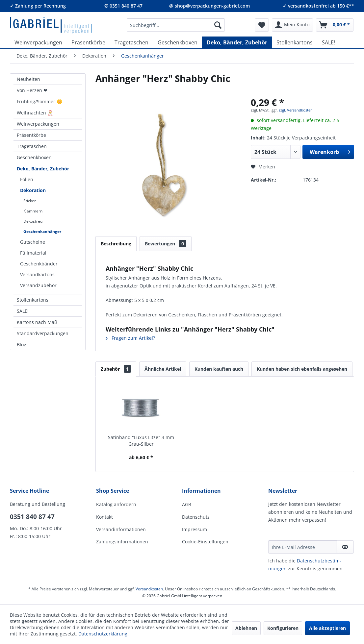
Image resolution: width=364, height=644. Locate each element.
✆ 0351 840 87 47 (123, 6)
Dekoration (33, 190)
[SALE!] (328, 42)
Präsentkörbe (31, 135)
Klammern (33, 211)
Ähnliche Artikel (163, 369)
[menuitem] (176, 25)
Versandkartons (37, 274)
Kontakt (104, 517)
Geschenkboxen (34, 157)
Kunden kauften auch (219, 369)
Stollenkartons (33, 300)
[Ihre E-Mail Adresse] (303, 547)
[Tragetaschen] (131, 42)
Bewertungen (166, 244)
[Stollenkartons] (295, 42)
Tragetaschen (32, 146)
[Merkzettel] (262, 25)
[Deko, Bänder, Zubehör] (237, 42)
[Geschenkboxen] (178, 42)
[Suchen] (218, 25)
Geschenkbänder (39, 264)
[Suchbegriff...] (176, 25)
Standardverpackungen (43, 333)
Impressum (195, 529)
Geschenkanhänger (42, 231)
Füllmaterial (33, 253)
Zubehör (116, 369)
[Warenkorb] (335, 25)
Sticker (30, 201)
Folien (27, 179)
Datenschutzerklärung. (104, 634)
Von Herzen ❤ (32, 90)
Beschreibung (116, 244)
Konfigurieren (283, 628)
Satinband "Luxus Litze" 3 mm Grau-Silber (141, 441)
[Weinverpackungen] (38, 42)
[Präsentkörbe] (88, 42)
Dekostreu (33, 221)
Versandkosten (149, 589)
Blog (22, 345)
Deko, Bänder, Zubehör (43, 169)
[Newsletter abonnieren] (345, 547)
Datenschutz (196, 517)
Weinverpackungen (38, 124)
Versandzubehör (38, 285)
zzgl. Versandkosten (296, 110)
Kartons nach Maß (37, 322)
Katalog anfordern (116, 504)
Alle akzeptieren (327, 628)
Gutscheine (33, 242)
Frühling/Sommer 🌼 (39, 101)
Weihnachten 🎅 (35, 113)
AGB (187, 504)
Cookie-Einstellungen (205, 542)
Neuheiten (28, 79)
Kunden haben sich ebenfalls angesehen (302, 369)
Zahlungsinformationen (122, 542)
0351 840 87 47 (32, 517)
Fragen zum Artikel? (130, 338)
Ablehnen (246, 628)
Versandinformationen (121, 529)
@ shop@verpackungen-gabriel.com (209, 6)
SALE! (23, 311)
